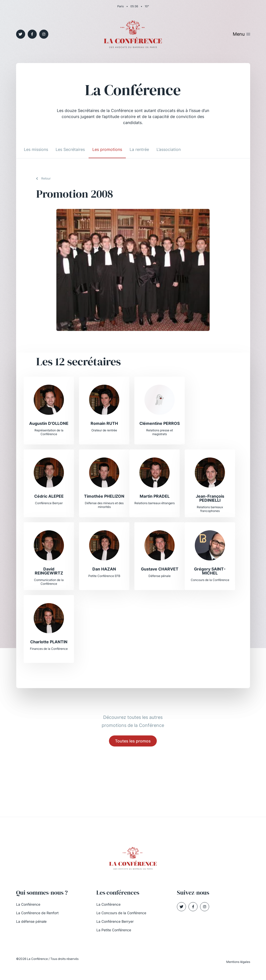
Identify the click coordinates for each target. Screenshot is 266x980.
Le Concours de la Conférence (121, 913)
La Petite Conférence (114, 930)
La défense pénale (31, 921)
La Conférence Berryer (115, 921)
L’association (169, 149)
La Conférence (28, 904)
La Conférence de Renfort (37, 913)
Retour (46, 178)
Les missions (36, 149)
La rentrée (139, 149)
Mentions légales (238, 962)
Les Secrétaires (70, 149)
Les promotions (107, 149)
